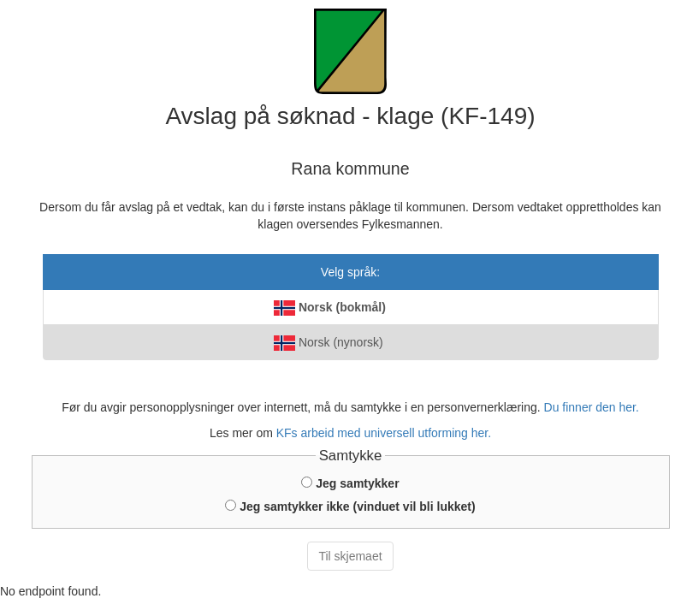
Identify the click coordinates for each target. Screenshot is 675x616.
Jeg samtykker (350, 483)
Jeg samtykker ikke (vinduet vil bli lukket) (350, 506)
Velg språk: (350, 272)
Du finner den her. (592, 407)
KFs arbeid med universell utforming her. (384, 433)
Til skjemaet (350, 556)
